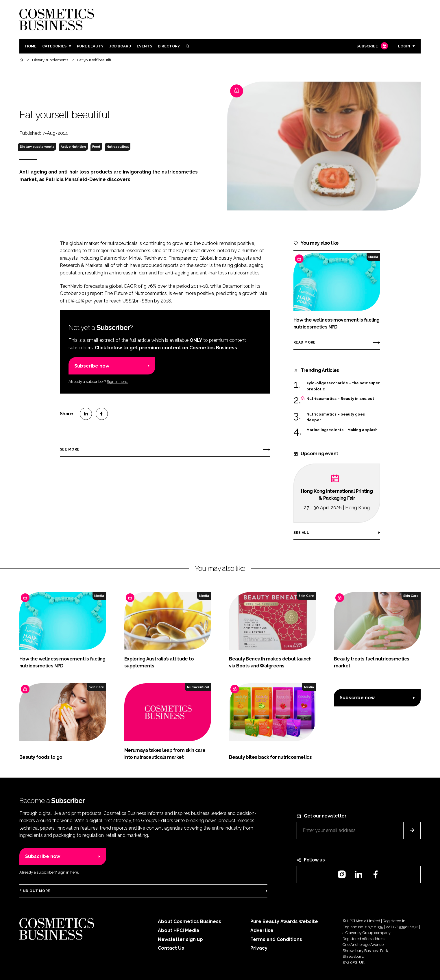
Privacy (259, 948)
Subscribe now (92, 366)
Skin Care (306, 596)
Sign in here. (117, 382)
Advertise (262, 930)
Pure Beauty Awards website (284, 921)
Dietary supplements (37, 147)
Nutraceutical (118, 147)
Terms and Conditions (276, 939)
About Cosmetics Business (190, 921)
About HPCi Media (179, 930)
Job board (120, 46)
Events (144, 46)
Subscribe (371, 46)
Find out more (35, 891)
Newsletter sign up (180, 939)
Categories (54, 46)
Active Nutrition (73, 147)
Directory (169, 46)
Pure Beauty (90, 46)
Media (373, 257)
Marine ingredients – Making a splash (342, 430)
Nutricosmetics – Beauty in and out (340, 399)
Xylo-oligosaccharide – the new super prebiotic (343, 386)
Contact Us (171, 948)
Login (404, 46)
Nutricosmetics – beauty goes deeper (336, 417)
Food (96, 147)
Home (31, 46)
